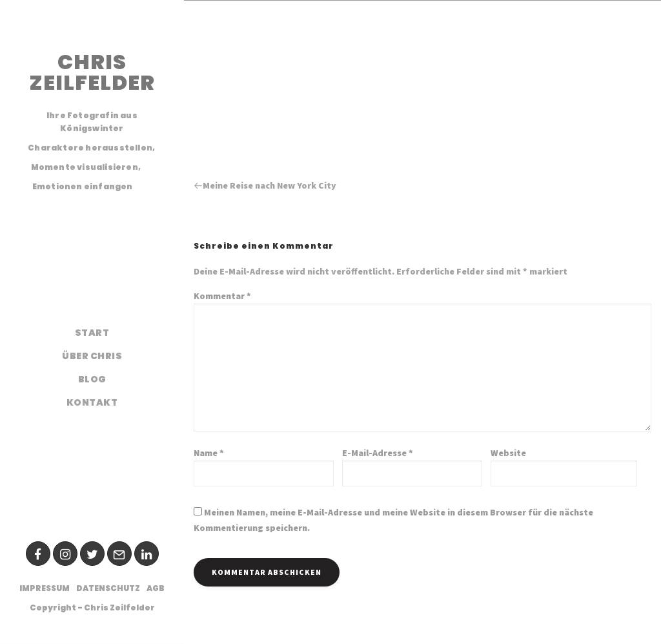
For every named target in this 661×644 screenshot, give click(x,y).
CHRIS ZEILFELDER (92, 72)
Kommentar (222, 296)
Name (209, 453)
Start (92, 333)
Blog (92, 379)
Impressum (45, 588)
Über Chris (92, 356)
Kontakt (92, 402)
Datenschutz (108, 588)
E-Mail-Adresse (378, 453)
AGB (156, 588)
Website (508, 453)
